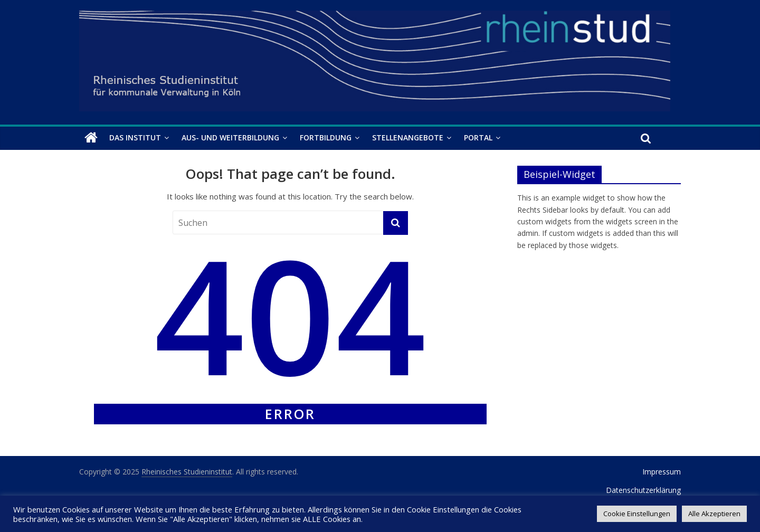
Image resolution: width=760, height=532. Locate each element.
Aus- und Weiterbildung (230, 137)
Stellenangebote (408, 137)
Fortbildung (326, 137)
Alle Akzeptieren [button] (714, 514)
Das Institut (135, 137)
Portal (478, 137)
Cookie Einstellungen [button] (637, 514)
